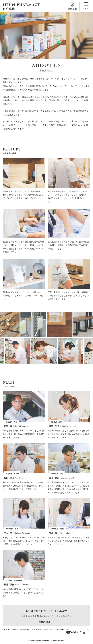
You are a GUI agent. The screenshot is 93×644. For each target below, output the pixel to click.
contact (48, 630)
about (15, 630)
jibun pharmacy (22, 5)
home (7, 630)
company (36, 630)
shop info (25, 630)
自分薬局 (9, 9)
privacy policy (62, 630)
